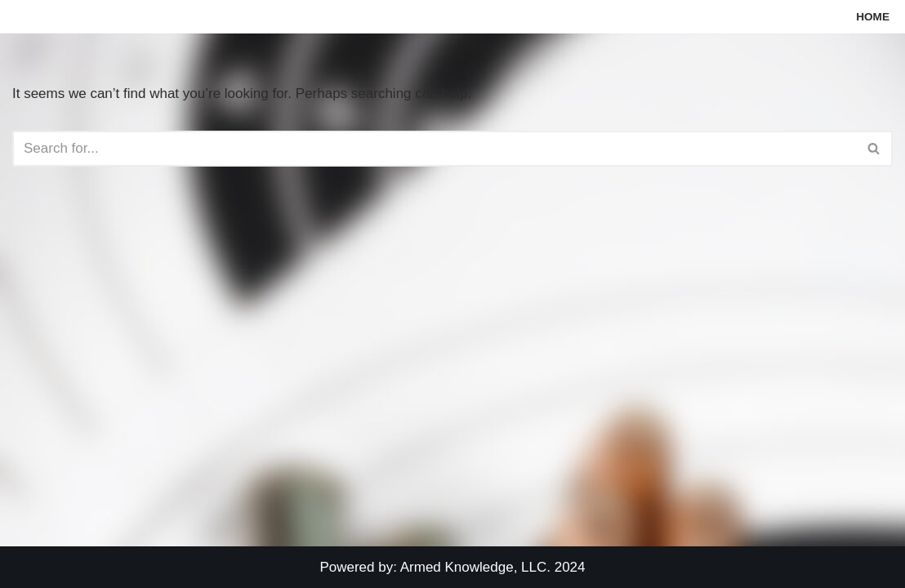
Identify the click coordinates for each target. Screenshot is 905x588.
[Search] (434, 149)
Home (873, 17)
